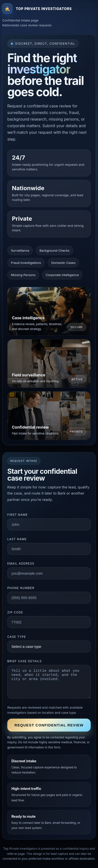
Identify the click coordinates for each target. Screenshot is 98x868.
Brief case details (25, 661)
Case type (17, 637)
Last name (17, 539)
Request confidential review (49, 725)
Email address (21, 563)
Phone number (21, 588)
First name (18, 515)
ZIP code (15, 612)
